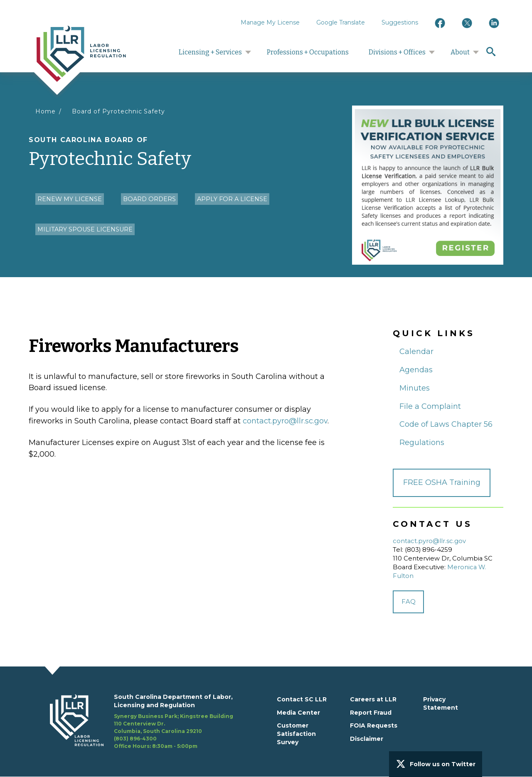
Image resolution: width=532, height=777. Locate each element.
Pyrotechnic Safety (187, 153)
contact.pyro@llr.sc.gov (285, 421)
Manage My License (270, 22)
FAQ (409, 602)
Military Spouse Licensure (85, 229)
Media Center (298, 713)
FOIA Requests (374, 725)
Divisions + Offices (397, 52)
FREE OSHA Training (442, 482)
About (460, 52)
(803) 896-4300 (135, 739)
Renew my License (70, 199)
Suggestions (400, 22)
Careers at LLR (373, 699)
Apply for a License (232, 199)
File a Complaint (430, 406)
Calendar (416, 352)
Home (46, 111)
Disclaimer (367, 739)
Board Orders (149, 199)
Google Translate (341, 22)
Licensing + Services (210, 52)
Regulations (422, 443)
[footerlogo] (82, 722)
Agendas (416, 370)
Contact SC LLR (302, 699)
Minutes (415, 388)
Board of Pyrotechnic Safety (118, 111)
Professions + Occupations (308, 52)
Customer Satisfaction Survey (296, 734)
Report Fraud (371, 713)
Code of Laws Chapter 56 (446, 424)
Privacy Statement (441, 703)
